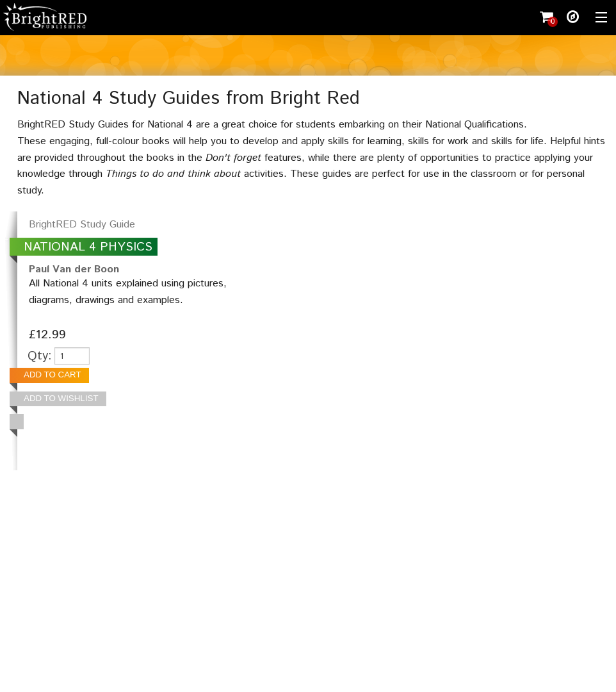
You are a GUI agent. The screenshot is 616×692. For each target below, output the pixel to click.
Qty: (40, 356)
